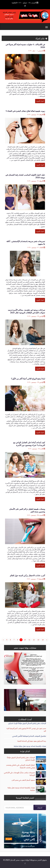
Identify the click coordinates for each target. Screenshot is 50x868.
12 (34, 640)
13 (38, 640)
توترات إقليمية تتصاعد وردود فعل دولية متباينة (30, 746)
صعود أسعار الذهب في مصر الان (23, 780)
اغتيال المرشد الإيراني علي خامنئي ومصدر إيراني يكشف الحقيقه (20, 766)
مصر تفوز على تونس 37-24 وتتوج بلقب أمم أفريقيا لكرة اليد (26, 729)
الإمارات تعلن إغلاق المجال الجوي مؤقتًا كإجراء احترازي (27, 723)
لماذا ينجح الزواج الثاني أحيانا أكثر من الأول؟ (28, 379)
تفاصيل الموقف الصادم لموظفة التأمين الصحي (29, 736)
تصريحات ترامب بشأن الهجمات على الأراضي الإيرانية (19, 774)
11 (29, 640)
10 (25, 640)
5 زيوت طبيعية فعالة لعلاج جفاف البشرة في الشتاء (25, 111)
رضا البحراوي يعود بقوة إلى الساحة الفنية (32, 741)
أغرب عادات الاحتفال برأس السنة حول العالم (27, 576)
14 (43, 640)
